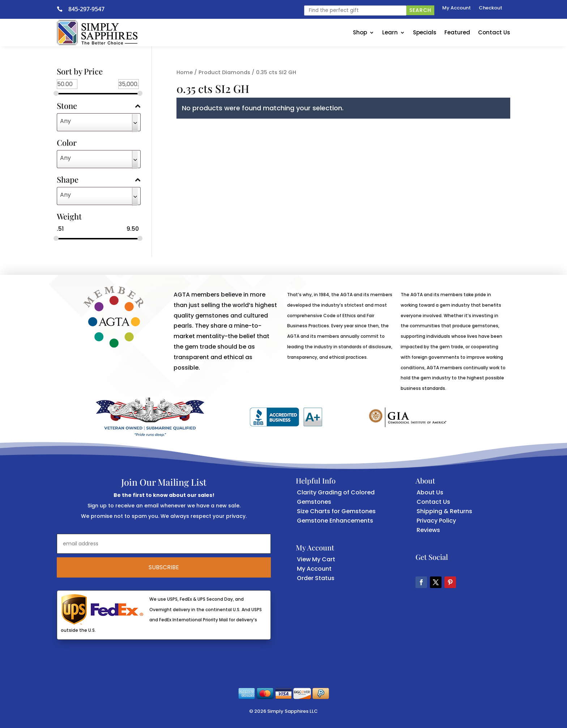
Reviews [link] (428, 530)
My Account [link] (457, 8)
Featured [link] (457, 32)
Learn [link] (390, 32)
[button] (421, 582)
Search (420, 10)
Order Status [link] (316, 578)
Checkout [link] (491, 8)
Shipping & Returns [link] (444, 511)
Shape (99, 180)
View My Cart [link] (316, 559)
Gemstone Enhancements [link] (335, 521)
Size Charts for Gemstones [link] (336, 511)
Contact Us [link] (494, 32)
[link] (63, 9)
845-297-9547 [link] (86, 9)
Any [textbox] (65, 121)
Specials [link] (425, 32)
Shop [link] (360, 32)
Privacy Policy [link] (436, 521)
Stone (99, 106)
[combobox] (99, 122)
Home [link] (185, 72)
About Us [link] (430, 492)
